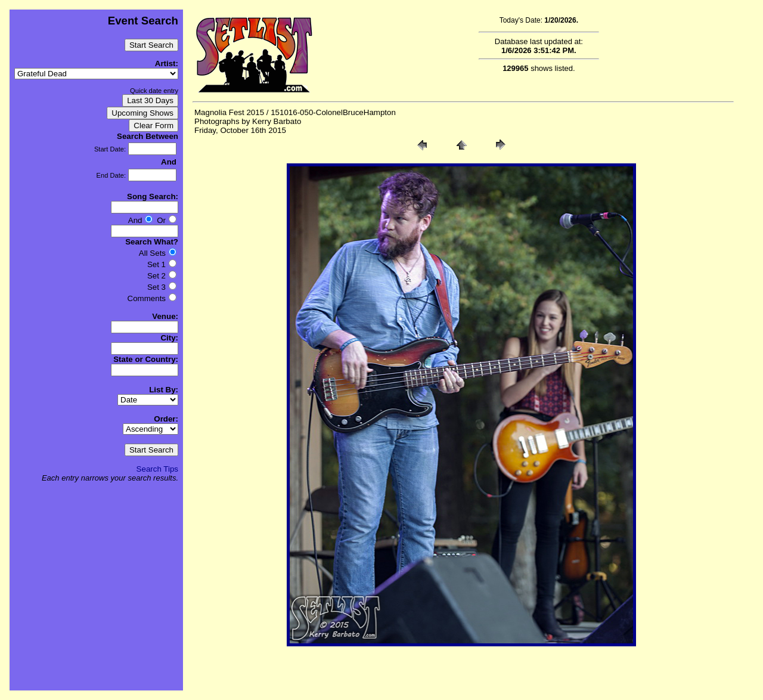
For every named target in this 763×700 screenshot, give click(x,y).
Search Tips (157, 469)
